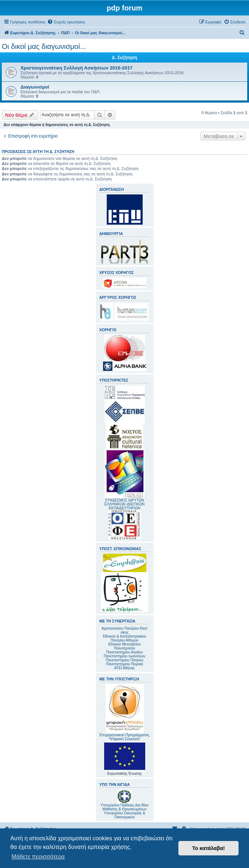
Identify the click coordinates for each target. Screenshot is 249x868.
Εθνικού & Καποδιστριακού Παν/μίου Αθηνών (125, 638)
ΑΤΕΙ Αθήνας (124, 668)
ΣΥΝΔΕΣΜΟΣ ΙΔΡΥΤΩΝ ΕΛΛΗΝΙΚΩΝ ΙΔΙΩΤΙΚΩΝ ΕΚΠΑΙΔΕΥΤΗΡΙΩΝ (124, 504)
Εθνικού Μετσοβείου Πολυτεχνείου (125, 646)
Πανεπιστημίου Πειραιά (124, 664)
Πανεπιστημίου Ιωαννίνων (124, 656)
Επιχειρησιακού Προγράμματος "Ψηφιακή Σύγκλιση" (124, 712)
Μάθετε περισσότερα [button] (38, 857)
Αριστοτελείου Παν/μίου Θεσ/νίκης (125, 630)
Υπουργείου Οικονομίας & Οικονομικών (124, 815)
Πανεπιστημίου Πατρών (124, 660)
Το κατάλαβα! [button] (208, 848)
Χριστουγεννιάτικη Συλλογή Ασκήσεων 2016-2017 (77, 68)
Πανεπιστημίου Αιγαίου (124, 652)
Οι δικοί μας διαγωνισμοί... (44, 46)
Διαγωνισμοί (35, 87)
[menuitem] (66, 22)
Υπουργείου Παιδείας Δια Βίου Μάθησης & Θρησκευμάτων (124, 807)
